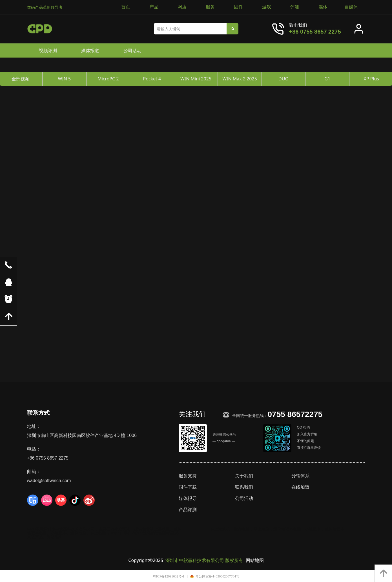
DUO (284, 79)
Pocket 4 (152, 79)
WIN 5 (64, 79)
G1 (327, 79)
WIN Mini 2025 (196, 79)
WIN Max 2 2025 (240, 79)
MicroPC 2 (108, 79)
